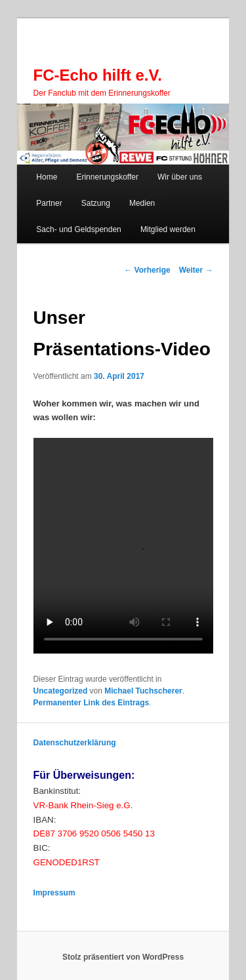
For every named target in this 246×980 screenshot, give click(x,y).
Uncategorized (61, 691)
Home (47, 177)
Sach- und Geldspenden (78, 229)
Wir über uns (180, 177)
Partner (49, 203)
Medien (142, 203)
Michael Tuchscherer (143, 691)
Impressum (54, 893)
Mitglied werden (168, 229)
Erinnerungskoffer (107, 177)
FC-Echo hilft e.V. (98, 75)
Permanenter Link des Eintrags (92, 703)
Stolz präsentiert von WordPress (123, 957)
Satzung (96, 203)
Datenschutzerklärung (75, 743)
